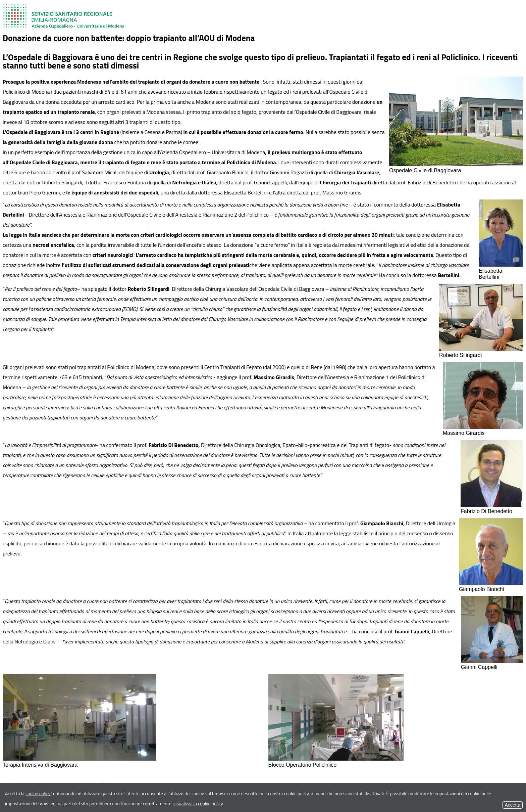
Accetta (513, 805)
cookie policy (38, 793)
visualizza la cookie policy (198, 803)
